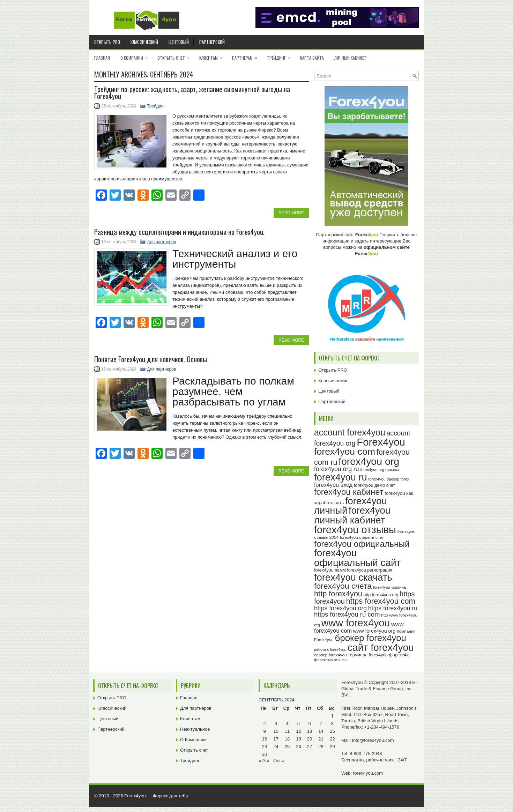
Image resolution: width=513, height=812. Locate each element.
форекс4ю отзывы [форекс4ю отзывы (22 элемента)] (331, 660)
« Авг (264, 761)
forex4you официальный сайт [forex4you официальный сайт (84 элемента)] (357, 558)
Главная (102, 58)
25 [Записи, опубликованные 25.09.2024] (287, 747)
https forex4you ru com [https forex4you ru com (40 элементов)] (347, 614)
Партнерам (247, 55)
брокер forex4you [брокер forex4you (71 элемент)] (371, 638)
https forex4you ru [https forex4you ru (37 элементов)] (393, 608)
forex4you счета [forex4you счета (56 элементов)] (343, 586)
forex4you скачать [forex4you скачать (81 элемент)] (353, 577)
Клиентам (213, 55)
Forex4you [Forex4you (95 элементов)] (381, 442)
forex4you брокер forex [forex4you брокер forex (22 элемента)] (389, 479)
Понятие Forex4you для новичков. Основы (151, 359)
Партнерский (212, 42)
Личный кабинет (350, 58)
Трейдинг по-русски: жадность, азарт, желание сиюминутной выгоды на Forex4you (192, 92)
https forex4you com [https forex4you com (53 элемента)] (380, 601)
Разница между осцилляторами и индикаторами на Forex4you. (179, 232)
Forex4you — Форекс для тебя (156, 796)
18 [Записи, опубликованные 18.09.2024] (287, 739)
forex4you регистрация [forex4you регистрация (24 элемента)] (370, 570)
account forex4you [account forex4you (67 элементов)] (350, 432)
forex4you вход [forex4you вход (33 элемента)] (333, 485)
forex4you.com (368, 773)
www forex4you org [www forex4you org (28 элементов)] (374, 631)
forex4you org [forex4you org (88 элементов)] (369, 461)
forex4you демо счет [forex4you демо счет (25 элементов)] (374, 485)
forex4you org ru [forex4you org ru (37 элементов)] (337, 469)
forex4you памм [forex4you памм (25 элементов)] (330, 570)
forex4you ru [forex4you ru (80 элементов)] (341, 477)
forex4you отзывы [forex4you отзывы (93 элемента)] (355, 530)
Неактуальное (195, 729)
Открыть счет (176, 55)
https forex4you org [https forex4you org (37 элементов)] (340, 608)
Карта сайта (312, 58)
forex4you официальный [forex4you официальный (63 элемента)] (362, 544)
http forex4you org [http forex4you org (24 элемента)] (381, 595)
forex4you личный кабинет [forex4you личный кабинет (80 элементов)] (352, 515)
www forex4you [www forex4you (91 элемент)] (356, 623)
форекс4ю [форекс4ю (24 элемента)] (399, 655)
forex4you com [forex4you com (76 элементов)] (345, 452)
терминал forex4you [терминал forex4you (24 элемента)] (368, 655)
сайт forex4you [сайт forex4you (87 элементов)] (381, 647)
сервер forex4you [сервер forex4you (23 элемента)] (330, 655)
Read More (291, 213)
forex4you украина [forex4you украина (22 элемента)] (389, 587)
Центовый (179, 42)
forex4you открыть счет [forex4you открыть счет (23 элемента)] (362, 537)
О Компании (136, 55)
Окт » (279, 761)
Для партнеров (161, 242)
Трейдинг (281, 55)
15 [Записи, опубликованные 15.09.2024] (332, 731)
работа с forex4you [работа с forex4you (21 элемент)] (330, 649)
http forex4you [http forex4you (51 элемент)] (338, 594)
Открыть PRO (107, 42)
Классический (144, 42)
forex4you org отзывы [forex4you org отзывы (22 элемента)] (379, 470)
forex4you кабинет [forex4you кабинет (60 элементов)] (349, 492)
